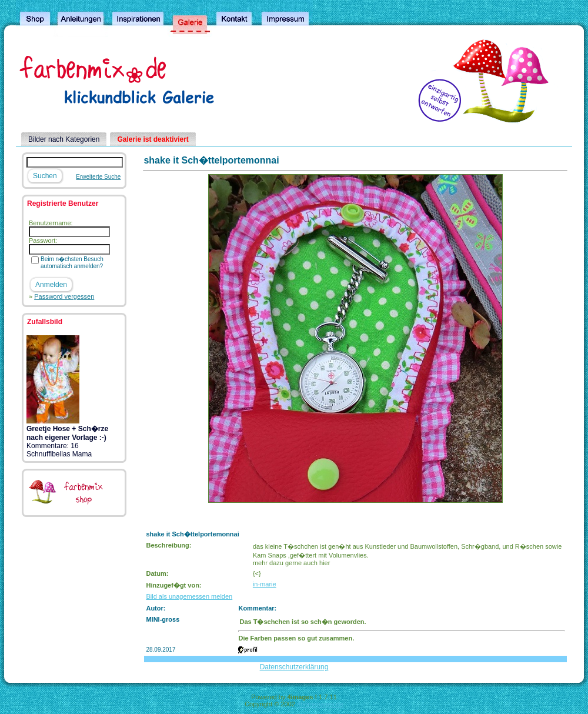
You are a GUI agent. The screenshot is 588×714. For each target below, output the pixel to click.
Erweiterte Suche (98, 177)
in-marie (265, 584)
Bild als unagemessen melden (189, 596)
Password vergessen (64, 296)
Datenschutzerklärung (294, 667)
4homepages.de (320, 704)
